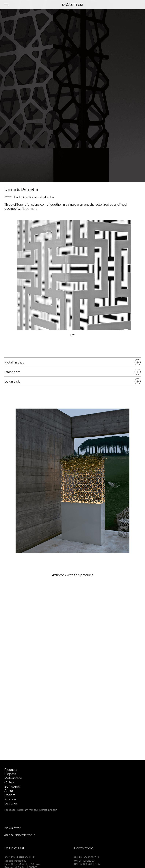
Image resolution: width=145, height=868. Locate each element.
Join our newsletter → (20, 835)
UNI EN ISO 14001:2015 (87, 864)
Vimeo (33, 810)
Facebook (10, 810)
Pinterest (42, 810)
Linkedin (53, 810)
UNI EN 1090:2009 (84, 861)
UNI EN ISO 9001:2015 (86, 857)
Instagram (22, 810)
